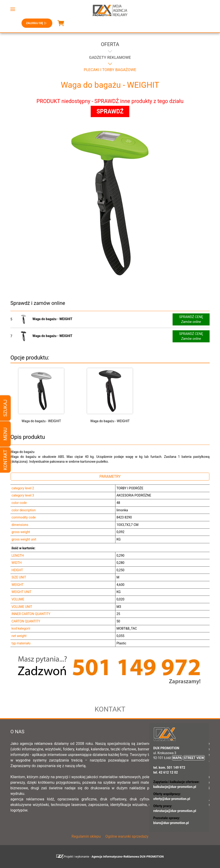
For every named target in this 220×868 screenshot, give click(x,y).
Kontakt (5, 460)
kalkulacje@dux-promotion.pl (175, 787)
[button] (13, 9)
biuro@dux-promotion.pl (171, 823)
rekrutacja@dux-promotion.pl (175, 811)
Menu (5, 434)
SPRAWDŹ (110, 111)
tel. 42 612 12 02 (166, 772)
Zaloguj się (37, 23)
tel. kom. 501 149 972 (169, 768)
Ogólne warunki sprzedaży (127, 836)
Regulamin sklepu (86, 836)
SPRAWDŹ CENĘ (191, 320)
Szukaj (5, 408)
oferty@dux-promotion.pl (172, 799)
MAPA (177, 758)
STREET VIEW (194, 758)
